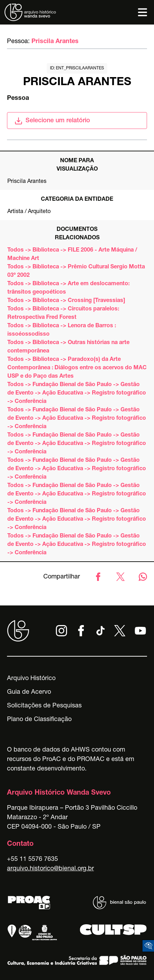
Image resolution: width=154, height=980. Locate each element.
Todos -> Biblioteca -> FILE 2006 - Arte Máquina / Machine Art (72, 255)
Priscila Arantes (55, 42)
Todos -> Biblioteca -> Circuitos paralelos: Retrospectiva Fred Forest (63, 314)
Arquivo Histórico (31, 679)
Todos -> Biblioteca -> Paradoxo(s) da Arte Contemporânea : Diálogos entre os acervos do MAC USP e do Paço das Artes (77, 368)
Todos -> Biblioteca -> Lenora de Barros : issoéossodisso (62, 330)
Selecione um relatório (52, 121)
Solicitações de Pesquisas (44, 706)
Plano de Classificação (39, 720)
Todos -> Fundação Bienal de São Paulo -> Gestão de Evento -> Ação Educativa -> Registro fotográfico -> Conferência (77, 393)
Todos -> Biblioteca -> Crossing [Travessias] (66, 301)
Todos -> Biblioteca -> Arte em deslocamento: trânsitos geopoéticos (68, 288)
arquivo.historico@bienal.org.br (50, 869)
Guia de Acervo (29, 692)
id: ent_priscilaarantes (77, 68)
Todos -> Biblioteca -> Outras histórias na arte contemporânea (68, 347)
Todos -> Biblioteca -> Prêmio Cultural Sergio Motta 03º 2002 (76, 272)
